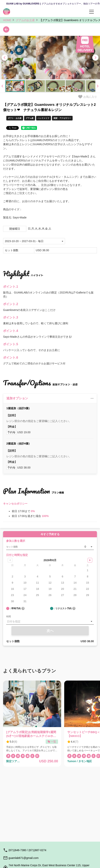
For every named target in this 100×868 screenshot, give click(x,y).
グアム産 (30, 118)
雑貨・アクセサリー (62, 118)
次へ (50, 631)
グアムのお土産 (25, 20)
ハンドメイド (44, 118)
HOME (7, 20)
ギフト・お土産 (15, 118)
